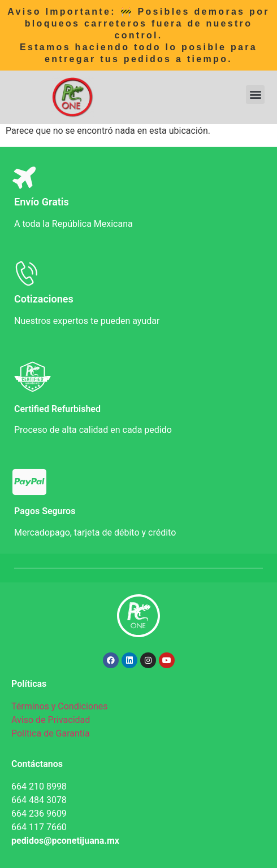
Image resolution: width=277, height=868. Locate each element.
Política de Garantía (51, 733)
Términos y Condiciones (60, 706)
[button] (255, 95)
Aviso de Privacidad (51, 720)
